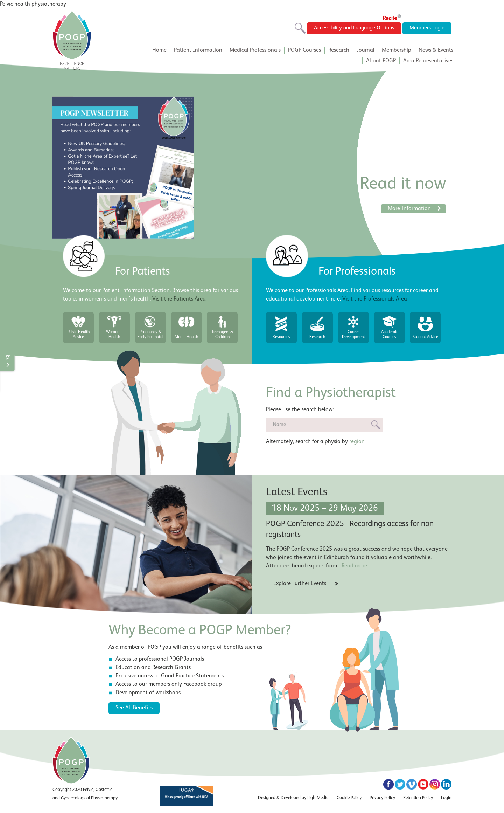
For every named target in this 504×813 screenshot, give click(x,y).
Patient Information (198, 50)
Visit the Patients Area (179, 299)
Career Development (353, 335)
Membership (397, 50)
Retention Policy (418, 798)
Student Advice (426, 337)
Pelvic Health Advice (79, 335)
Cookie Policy (349, 798)
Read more (354, 566)
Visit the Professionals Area (375, 299)
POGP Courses (304, 50)
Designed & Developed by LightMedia (293, 798)
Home (159, 50)
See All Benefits (134, 708)
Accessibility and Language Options (350, 28)
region (357, 441)
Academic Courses (390, 335)
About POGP (381, 61)
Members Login (426, 28)
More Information (414, 209)
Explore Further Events (300, 584)
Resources (281, 337)
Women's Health (115, 335)
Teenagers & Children (223, 335)
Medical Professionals (255, 50)
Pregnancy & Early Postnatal (150, 335)
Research (339, 50)
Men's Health (187, 337)
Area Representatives (428, 61)
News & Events (436, 50)
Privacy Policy (382, 798)
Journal (366, 50)
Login (446, 798)
